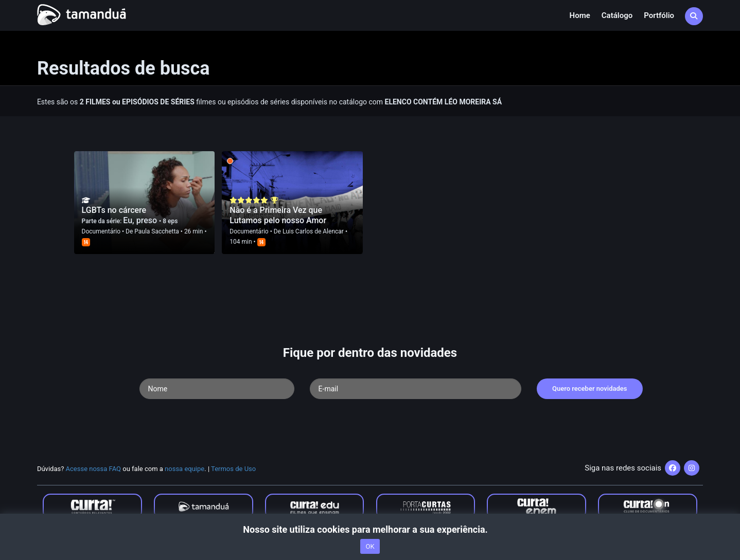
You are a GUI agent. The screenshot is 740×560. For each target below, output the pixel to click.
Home (580, 15)
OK (370, 546)
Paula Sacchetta (157, 231)
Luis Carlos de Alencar (313, 231)
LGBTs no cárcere (114, 210)
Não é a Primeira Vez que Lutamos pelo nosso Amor (278, 215)
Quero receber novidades (590, 389)
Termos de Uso (233, 469)
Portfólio (659, 15)
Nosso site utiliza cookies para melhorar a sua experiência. (370, 529)
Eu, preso (141, 220)
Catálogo (617, 15)
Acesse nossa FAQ (94, 469)
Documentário (101, 231)
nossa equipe (184, 469)
